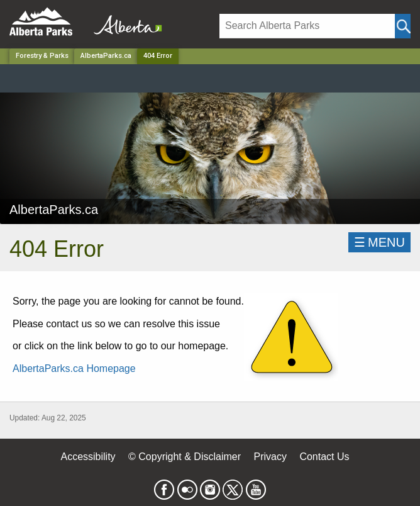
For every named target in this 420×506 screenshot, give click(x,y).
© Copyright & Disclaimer (185, 457)
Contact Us (324, 457)
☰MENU (379, 242)
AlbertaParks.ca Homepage (74, 368)
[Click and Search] (403, 26)
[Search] (307, 26)
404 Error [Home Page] (158, 56)
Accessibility (88, 457)
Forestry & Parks (42, 56)
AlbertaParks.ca (106, 56)
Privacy (270, 457)
